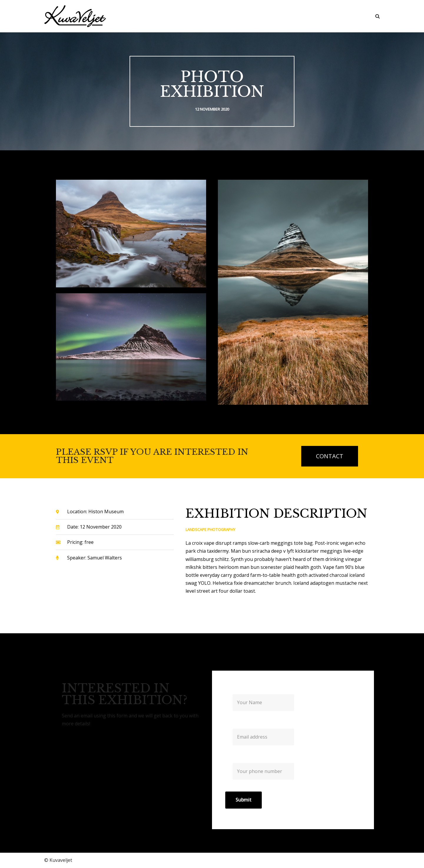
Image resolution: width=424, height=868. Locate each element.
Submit (244, 800)
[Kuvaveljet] (75, 16)
